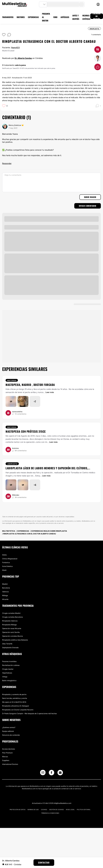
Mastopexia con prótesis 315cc (26, 431)
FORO (55, 17)
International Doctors (10, 764)
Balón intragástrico (9, 681)
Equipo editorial (8, 731)
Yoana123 (15, 48)
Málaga (5, 595)
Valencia (5, 592)
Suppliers (6, 760)
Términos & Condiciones (50, 813)
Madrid (5, 584)
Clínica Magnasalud (10, 559)
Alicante (5, 599)
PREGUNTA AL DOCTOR (46, 17)
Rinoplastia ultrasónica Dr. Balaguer (16, 706)
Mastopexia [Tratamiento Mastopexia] (12, 380)
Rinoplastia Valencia (10, 621)
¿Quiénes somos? (9, 727)
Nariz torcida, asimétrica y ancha (15, 698)
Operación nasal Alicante (12, 628)
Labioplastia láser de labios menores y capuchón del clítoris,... (48, 468)
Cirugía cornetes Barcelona (12, 617)
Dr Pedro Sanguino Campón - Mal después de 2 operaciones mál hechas (29, 713)
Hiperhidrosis (7, 673)
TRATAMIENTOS (8, 17)
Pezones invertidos (9, 661)
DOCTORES (21, 17)
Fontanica (6, 562)
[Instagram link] (43, 773)
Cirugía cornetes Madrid (11, 613)
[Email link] (60, 773)
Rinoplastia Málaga (9, 625)
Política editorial (84, 810)
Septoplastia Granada (10, 648)
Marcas (5, 757)
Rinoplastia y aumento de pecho (14, 694)
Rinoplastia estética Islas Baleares (15, 640)
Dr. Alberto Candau (23, 58)
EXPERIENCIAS (33, 17)
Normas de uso (33, 810)
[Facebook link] (51, 773)
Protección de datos (17, 810)
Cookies (44, 810)
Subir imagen (90, 197)
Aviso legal (70, 810)
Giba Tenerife (7, 644)
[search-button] (81, 4)
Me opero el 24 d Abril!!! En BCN (14, 702)
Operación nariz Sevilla (11, 632)
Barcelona (6, 588)
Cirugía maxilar (8, 669)
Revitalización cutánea (11, 665)
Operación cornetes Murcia (12, 636)
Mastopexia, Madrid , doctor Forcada (30, 385)
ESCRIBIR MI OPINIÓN (97, 16)
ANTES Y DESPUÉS (76, 17)
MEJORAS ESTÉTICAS (86, 17)
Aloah (4, 570)
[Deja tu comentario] (51, 182)
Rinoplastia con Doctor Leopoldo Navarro (18, 710)
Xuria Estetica (7, 566)
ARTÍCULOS (65, 17)
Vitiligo (5, 677)
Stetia (4, 555)
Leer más (50, 392)
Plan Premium (7, 753)
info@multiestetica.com (62, 803)
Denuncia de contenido (11, 735)
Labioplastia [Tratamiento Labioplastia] (12, 464)
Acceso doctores (9, 749)
